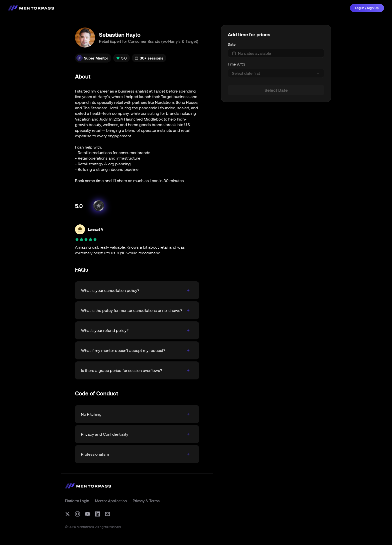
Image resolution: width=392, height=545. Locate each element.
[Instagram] (77, 514)
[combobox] (276, 73)
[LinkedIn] (97, 514)
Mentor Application (111, 501)
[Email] (107, 514)
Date (232, 44)
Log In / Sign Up (367, 8)
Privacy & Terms (146, 501)
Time (232, 64)
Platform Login (77, 501)
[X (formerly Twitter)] (67, 514)
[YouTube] (87, 514)
